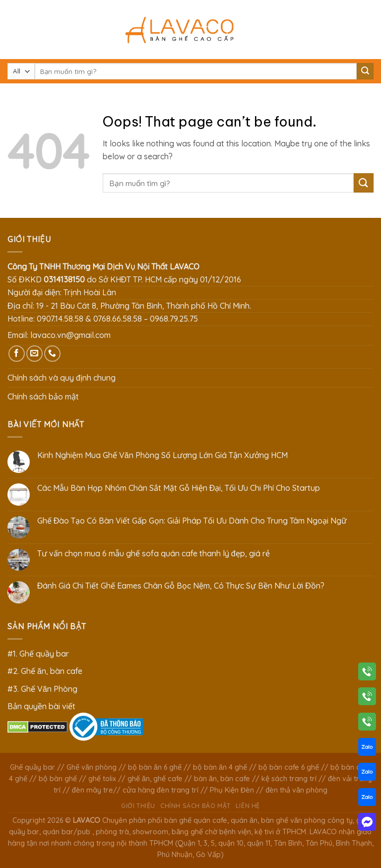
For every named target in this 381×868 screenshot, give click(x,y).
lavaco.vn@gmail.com (70, 335)
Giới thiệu (138, 806)
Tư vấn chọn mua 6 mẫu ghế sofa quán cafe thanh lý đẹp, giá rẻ (154, 554)
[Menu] (13, 30)
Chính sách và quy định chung (62, 378)
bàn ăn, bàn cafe (222, 779)
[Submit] (365, 71)
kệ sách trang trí (289, 779)
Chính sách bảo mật (43, 397)
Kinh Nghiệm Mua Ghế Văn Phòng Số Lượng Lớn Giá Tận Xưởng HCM (162, 455)
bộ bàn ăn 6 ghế (155, 767)
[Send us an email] (34, 354)
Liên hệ (248, 806)
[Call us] (52, 354)
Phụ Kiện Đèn (232, 790)
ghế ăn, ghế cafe (155, 779)
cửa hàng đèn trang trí (160, 790)
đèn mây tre (93, 790)
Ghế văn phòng (92, 767)
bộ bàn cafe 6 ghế (289, 767)
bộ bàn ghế (58, 779)
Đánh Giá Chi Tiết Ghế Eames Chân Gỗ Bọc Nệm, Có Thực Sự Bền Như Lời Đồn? (181, 586)
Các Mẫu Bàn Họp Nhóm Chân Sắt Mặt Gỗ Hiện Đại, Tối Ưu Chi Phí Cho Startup (179, 488)
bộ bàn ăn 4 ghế (220, 767)
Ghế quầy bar (32, 767)
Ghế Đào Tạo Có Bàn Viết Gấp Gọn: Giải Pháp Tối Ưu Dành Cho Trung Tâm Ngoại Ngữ (192, 521)
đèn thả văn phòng (296, 790)
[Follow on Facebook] (17, 354)
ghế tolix (102, 779)
